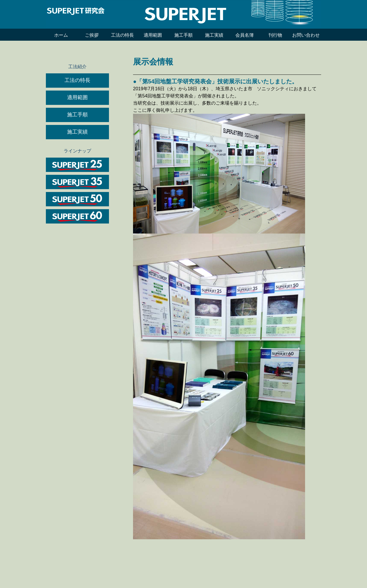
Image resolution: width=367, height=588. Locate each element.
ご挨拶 (92, 35)
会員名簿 (245, 35)
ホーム (61, 35)
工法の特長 (122, 35)
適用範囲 (153, 35)
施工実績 (214, 35)
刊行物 (275, 35)
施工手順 (183, 35)
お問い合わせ (306, 35)
